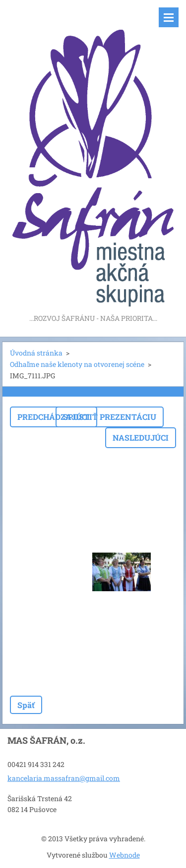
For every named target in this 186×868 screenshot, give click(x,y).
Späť (26, 705)
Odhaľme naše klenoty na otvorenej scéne (77, 364)
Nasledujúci (141, 437)
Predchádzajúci (54, 417)
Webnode (124, 855)
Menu (169, 17)
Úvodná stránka (36, 353)
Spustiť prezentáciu (110, 417)
